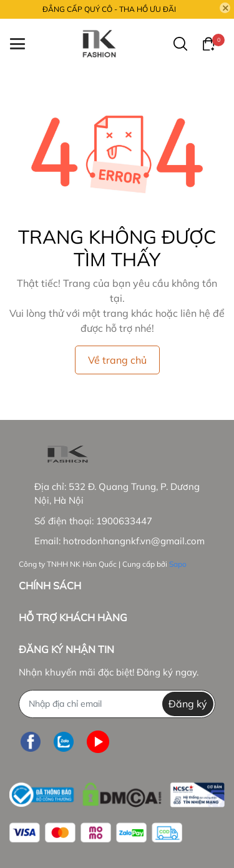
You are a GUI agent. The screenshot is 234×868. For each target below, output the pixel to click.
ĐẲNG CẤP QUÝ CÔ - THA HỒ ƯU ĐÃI (109, 9)
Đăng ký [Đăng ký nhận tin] (188, 704)
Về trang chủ (117, 360)
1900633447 (124, 521)
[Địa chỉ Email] (117, 704)
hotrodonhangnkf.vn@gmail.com (134, 541)
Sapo (178, 564)
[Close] (225, 8)
